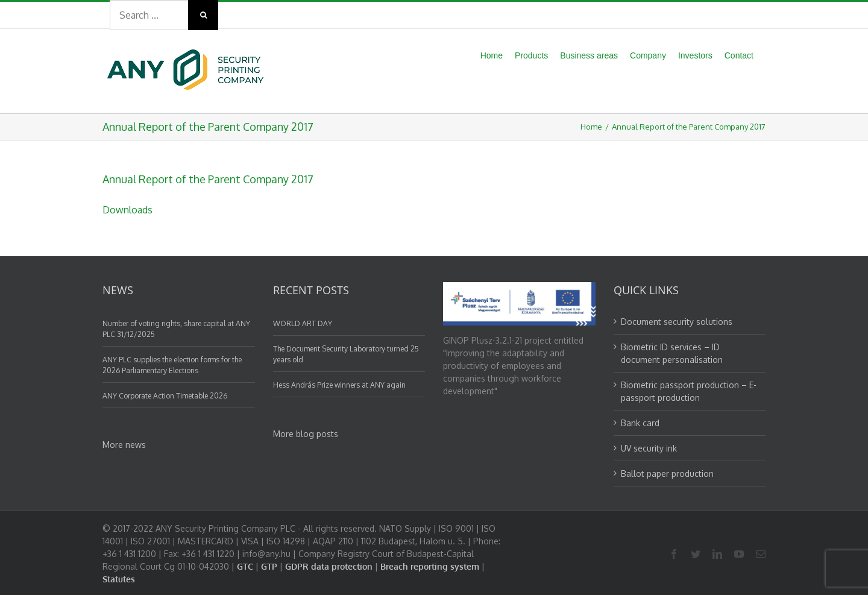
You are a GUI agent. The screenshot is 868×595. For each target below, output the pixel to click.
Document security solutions (677, 322)
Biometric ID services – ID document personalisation (672, 353)
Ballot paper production (667, 474)
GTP (269, 566)
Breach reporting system (430, 566)
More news (124, 445)
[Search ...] (149, 15)
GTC (245, 566)
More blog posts (306, 434)
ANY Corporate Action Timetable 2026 (165, 396)
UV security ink (649, 448)
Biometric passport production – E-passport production (689, 391)
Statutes (119, 579)
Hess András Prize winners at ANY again (339, 385)
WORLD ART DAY (303, 323)
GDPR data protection (329, 566)
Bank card (640, 423)
